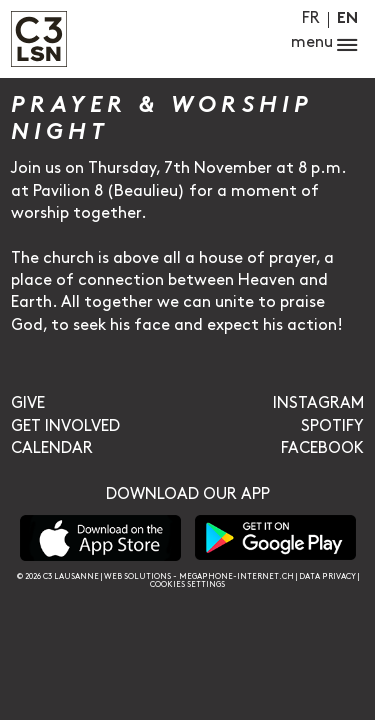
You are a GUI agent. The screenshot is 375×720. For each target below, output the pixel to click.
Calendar (52, 448)
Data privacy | (329, 576)
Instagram (318, 403)
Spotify (332, 426)
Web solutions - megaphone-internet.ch (199, 576)
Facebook (322, 448)
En (347, 19)
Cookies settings (187, 584)
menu (324, 45)
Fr (311, 18)
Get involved (65, 426)
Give (28, 403)
